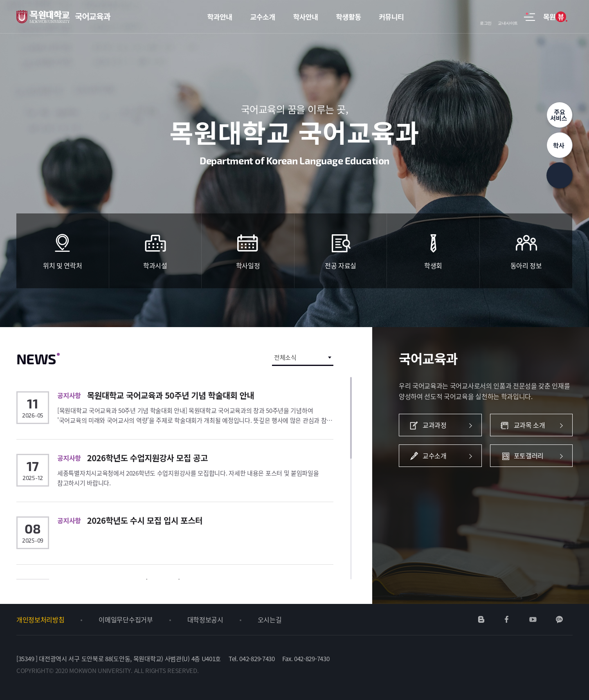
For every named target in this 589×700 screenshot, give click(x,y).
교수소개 (441, 456)
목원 (555, 17)
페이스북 (507, 619)
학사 (560, 145)
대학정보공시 (205, 619)
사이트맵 (529, 21)
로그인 (486, 17)
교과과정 (441, 425)
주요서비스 (560, 115)
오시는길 (270, 619)
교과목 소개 (532, 425)
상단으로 (560, 175)
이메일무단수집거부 (126, 619)
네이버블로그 (481, 619)
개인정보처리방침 (40, 619)
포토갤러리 (532, 456)
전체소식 (285, 357)
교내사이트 (508, 17)
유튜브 (533, 619)
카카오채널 (559, 619)
